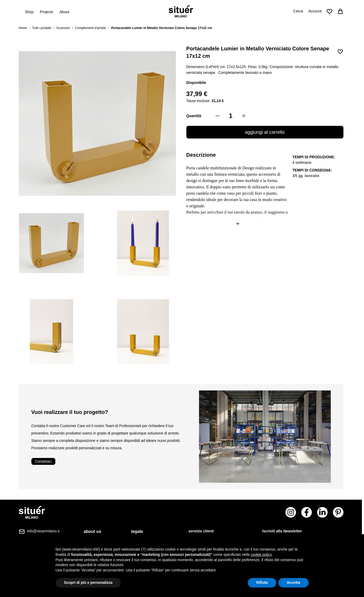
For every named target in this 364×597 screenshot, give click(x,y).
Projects (47, 12)
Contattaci (43, 461)
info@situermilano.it (43, 531)
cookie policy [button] (261, 555)
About (64, 12)
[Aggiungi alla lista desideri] (340, 51)
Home (23, 28)
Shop (29, 12)
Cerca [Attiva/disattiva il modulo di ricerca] (298, 11)
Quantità (194, 116)
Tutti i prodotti (42, 28)
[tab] (95, 532)
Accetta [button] (293, 582)
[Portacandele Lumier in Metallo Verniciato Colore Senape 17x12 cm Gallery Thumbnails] (97, 288)
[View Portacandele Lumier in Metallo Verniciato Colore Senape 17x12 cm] (51, 243)
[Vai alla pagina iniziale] (181, 11)
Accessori (63, 28)
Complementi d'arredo (91, 28)
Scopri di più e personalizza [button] (88, 582)
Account (315, 11)
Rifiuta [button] (262, 582)
